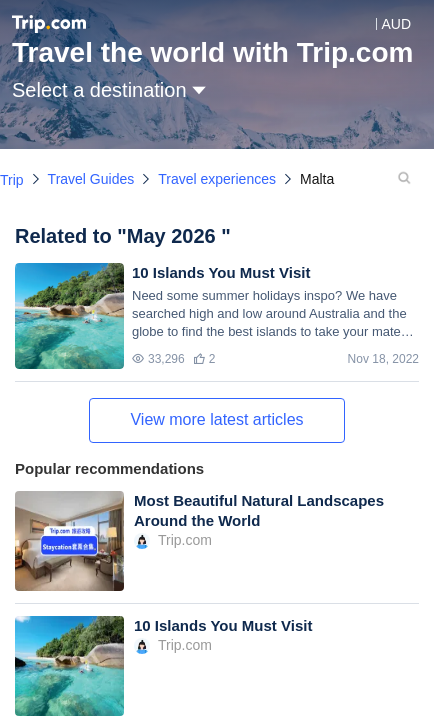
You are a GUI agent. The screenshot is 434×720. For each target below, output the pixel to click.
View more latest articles (216, 419)
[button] (381, 24)
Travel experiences (217, 179)
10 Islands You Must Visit (221, 272)
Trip (12, 180)
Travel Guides (91, 179)
